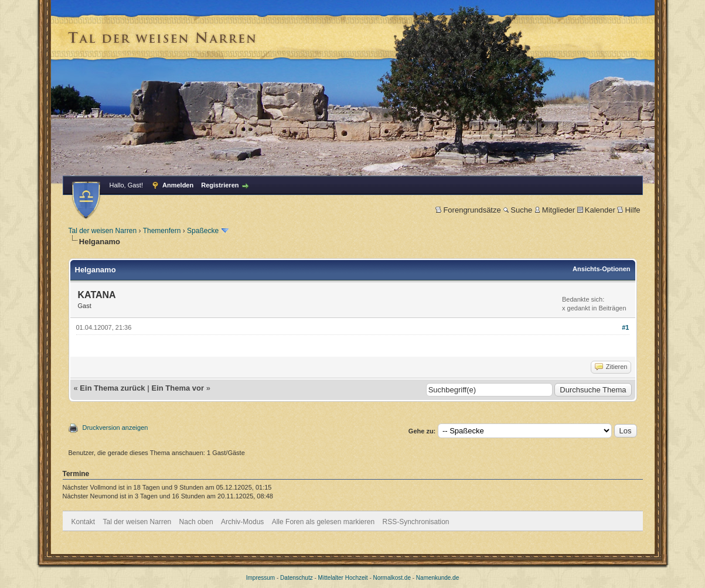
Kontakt (84, 522)
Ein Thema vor (178, 388)
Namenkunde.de (437, 578)
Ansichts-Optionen (601, 269)
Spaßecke (203, 231)
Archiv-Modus (242, 522)
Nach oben (196, 522)
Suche (517, 210)
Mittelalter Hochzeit (343, 578)
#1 (625, 327)
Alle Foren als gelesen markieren (323, 522)
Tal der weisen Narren (103, 231)
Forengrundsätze (468, 210)
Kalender (596, 210)
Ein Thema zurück (112, 388)
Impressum (260, 578)
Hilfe (629, 210)
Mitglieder (555, 210)
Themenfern (162, 231)
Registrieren (220, 185)
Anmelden (178, 185)
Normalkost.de (392, 578)
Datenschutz (297, 578)
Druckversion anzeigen (115, 428)
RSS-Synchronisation (415, 522)
